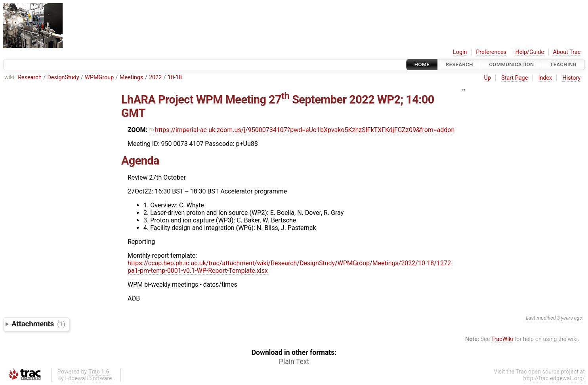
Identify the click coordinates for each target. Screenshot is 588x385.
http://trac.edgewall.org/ (554, 378)
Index (545, 78)
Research (459, 64)
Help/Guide (530, 52)
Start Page (514, 78)
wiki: (10, 78)
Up (488, 78)
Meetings (132, 78)
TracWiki (502, 339)
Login (460, 52)
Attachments (38, 324)
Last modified (541, 318)
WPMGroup (99, 78)
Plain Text (294, 362)
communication (511, 64)
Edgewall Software (89, 378)
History (571, 78)
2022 (155, 78)
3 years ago (570, 318)
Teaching (563, 64)
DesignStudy (63, 78)
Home (422, 64)
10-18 (175, 78)
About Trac (567, 52)
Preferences (491, 52)
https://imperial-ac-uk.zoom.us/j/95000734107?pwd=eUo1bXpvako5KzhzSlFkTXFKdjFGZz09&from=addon (302, 130)
